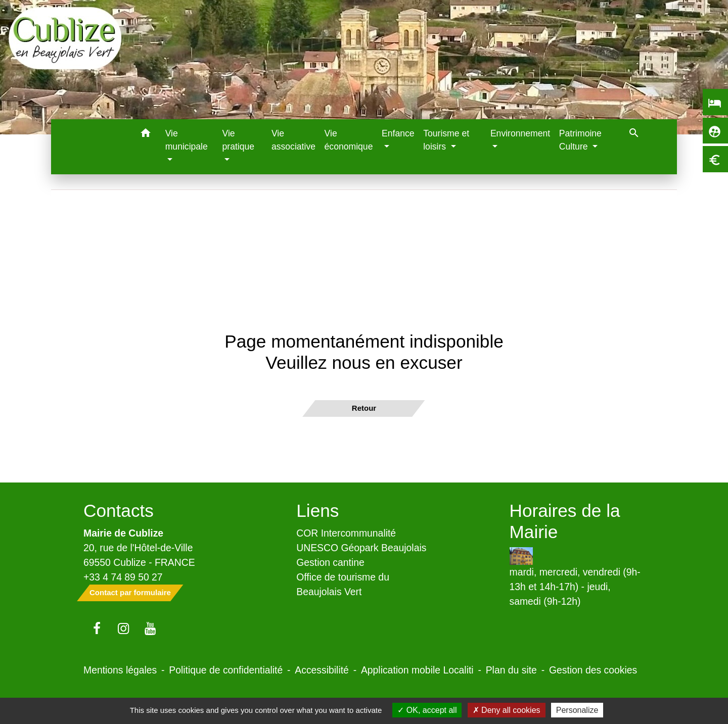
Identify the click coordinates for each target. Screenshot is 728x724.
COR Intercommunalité (346, 533)
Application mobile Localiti (417, 670)
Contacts (119, 511)
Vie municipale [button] (187, 140)
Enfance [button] (398, 133)
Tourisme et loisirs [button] (446, 140)
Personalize (577, 710)
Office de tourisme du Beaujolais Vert (343, 584)
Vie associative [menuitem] (293, 140)
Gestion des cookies (593, 670)
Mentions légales (120, 670)
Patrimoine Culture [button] (580, 140)
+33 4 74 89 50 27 (123, 577)
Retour (364, 408)
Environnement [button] (520, 133)
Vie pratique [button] (238, 140)
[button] (146, 135)
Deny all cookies (507, 710)
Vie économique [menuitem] (349, 140)
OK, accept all (427, 710)
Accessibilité (322, 670)
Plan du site (511, 670)
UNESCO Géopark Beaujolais (361, 548)
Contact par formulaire (130, 592)
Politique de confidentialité (226, 670)
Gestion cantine (330, 562)
